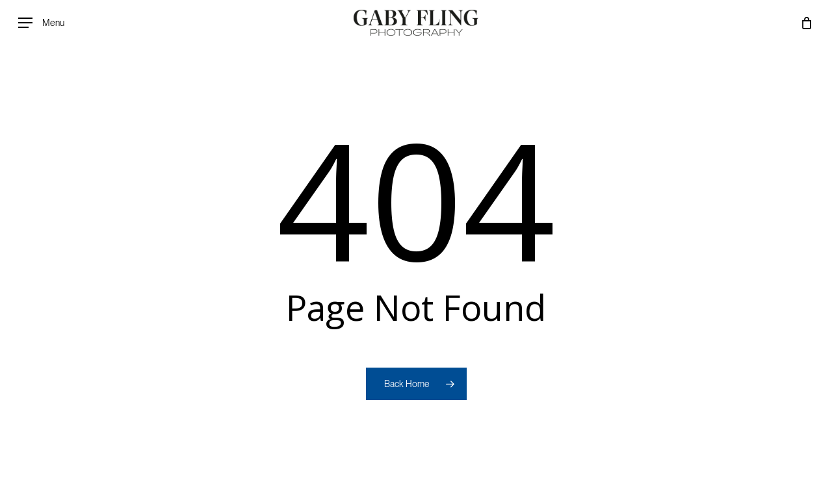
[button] (41, 23)
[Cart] (807, 23)
